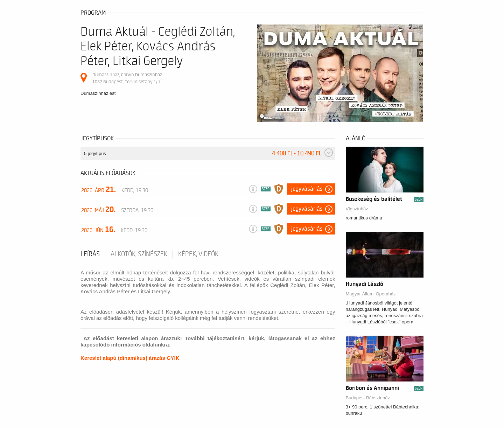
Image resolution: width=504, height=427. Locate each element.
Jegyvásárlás (307, 189)
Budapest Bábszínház (368, 398)
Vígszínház (357, 209)
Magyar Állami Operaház (371, 294)
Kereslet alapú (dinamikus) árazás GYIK (130, 358)
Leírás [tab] (90, 254)
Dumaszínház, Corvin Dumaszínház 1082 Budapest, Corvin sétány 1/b (127, 78)
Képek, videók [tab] (198, 254)
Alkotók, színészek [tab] (139, 254)
